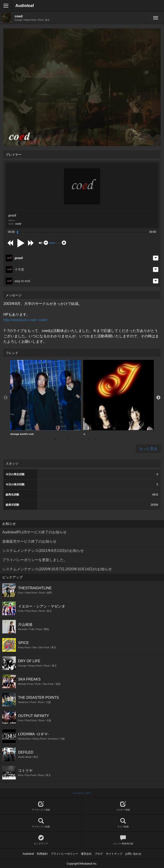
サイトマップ (114, 854)
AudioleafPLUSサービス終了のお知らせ (34, 532)
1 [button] (55, 439)
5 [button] (82, 439)
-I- (118, 398)
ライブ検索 (123, 823)
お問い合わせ (133, 854)
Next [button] (158, 398)
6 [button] (89, 439)
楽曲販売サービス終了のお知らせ (29, 541)
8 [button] (102, 439)
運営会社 (86, 854)
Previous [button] (6, 398)
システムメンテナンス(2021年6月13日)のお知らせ (43, 551)
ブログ (99, 854)
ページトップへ (82, 793)
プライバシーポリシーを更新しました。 (35, 560)
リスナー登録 (123, 806)
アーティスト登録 (41, 806)
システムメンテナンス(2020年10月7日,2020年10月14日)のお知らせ (57, 569)
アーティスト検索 (41, 823)
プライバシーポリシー (64, 854)
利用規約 (42, 854)
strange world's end (46, 398)
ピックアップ (41, 840)
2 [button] (62, 439)
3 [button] (68, 439)
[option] (46, 398)
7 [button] (96, 439)
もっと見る (148, 449)
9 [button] (109, 439)
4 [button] (75, 439)
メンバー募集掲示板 (123, 840)
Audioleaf (25, 6)
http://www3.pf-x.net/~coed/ (25, 320)
